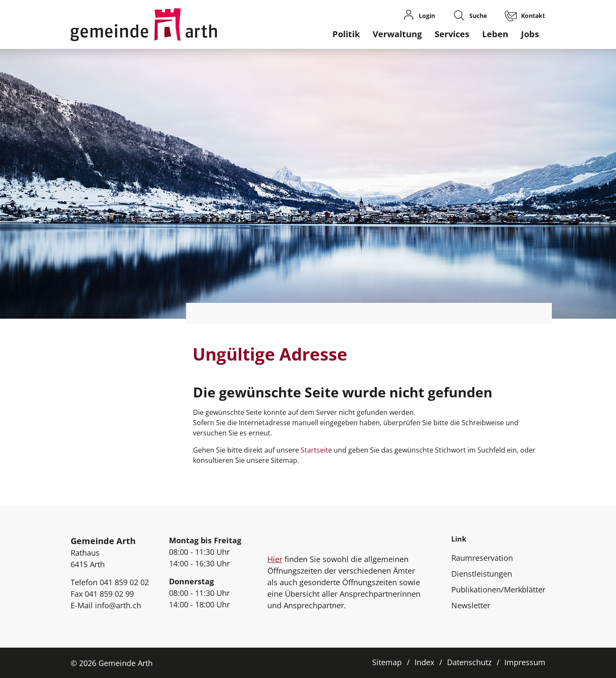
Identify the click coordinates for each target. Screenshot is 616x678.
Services (452, 34)
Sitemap (387, 662)
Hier (275, 559)
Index (424, 662)
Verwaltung (397, 34)
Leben (495, 34)
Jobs (530, 34)
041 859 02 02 (124, 582)
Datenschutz (469, 662)
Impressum (525, 662)
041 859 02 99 (109, 594)
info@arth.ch (118, 605)
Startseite (316, 450)
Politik (346, 34)
